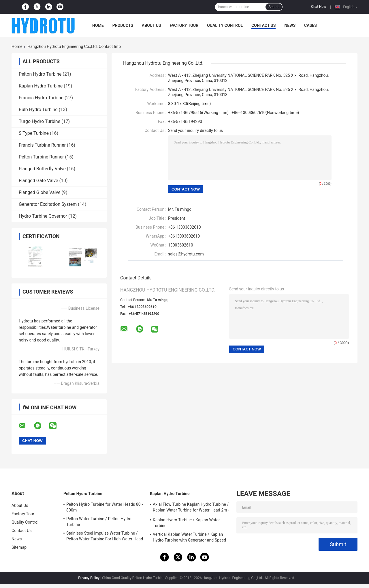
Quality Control (225, 25)
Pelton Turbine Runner (41, 157)
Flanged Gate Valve (38, 181)
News (290, 25)
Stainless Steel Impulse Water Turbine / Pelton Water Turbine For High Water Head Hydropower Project (105, 537)
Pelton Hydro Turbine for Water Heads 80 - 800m (105, 507)
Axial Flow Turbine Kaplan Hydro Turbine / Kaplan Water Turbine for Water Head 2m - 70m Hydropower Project (191, 508)
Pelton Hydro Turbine (40, 74)
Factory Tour (184, 25)
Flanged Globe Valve (40, 192)
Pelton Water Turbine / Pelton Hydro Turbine (99, 522)
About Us (151, 25)
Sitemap (19, 547)
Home (98, 25)
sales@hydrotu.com (186, 254)
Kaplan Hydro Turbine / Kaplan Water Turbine (186, 523)
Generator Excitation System (48, 204)
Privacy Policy (89, 578)
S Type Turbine (34, 133)
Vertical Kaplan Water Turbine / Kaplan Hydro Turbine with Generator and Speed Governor (189, 538)
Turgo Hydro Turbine (39, 121)
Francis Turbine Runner (42, 145)
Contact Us (263, 25)
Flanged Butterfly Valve (42, 169)
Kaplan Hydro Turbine (41, 86)
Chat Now (319, 7)
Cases (310, 25)
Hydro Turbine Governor (43, 216)
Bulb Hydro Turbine (38, 110)
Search (274, 7)
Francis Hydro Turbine (41, 98)
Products (123, 25)
